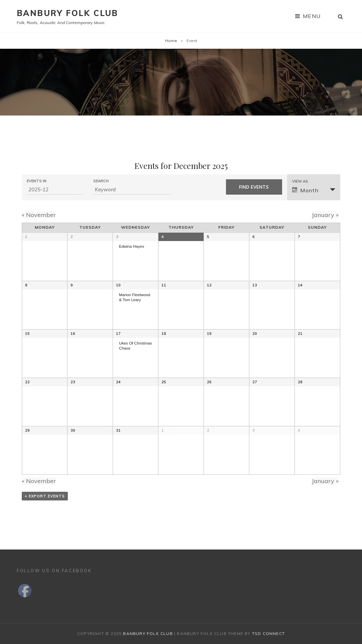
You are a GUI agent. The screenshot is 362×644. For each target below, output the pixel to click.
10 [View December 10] (118, 285)
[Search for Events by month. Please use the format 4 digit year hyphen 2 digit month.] (55, 190)
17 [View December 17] (118, 334)
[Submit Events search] (254, 187)
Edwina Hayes (132, 246)
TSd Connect (268, 633)
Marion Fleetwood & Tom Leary (135, 297)
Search (101, 181)
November (39, 215)
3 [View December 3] (117, 237)
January (325, 215)
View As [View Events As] (300, 181)
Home (171, 41)
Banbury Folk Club (68, 13)
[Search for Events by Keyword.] (133, 190)
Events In (37, 181)
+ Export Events (45, 496)
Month (305, 190)
